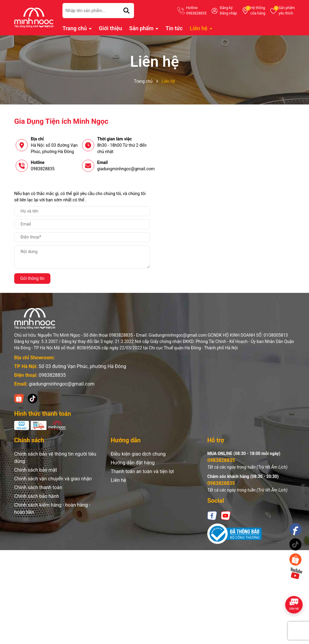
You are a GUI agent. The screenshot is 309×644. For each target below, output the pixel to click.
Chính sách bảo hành (37, 496)
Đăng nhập (228, 13)
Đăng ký (226, 8)
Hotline (196, 11)
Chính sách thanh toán (38, 487)
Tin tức (174, 28)
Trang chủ (75, 28)
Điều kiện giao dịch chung (138, 454)
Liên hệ (199, 28)
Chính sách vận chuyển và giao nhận (53, 479)
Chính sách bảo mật (36, 470)
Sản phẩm (287, 11)
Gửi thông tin (32, 278)
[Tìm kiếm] (126, 11)
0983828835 (43, 169)
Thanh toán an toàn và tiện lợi (142, 471)
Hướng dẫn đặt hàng (133, 463)
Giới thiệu (111, 28)
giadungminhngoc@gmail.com (126, 169)
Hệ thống (258, 11)
